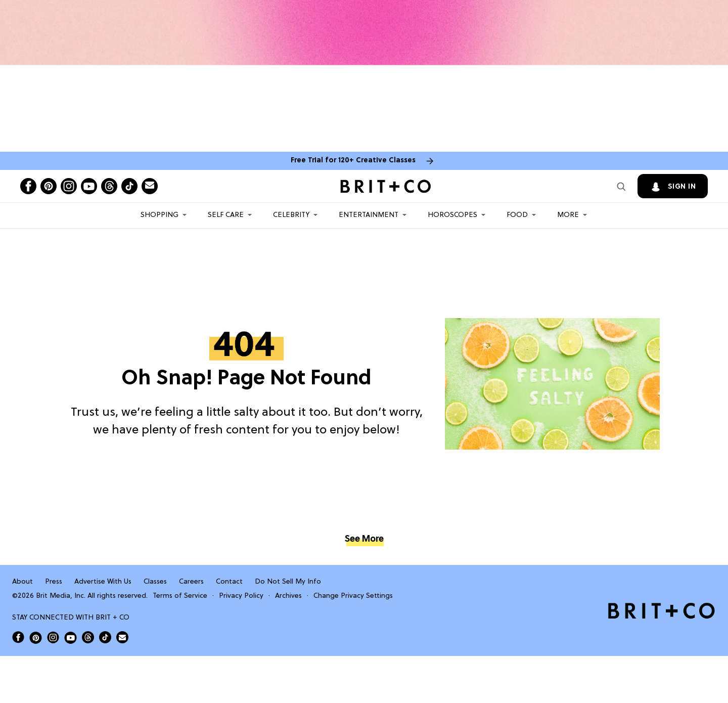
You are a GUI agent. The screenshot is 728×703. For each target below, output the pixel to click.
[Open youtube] (89, 186)
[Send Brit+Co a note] (150, 186)
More (568, 215)
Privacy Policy (241, 596)
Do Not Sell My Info (288, 582)
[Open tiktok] (129, 186)
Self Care (226, 215)
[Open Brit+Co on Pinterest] (36, 638)
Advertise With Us (103, 582)
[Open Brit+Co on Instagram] (53, 637)
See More (364, 539)
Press (54, 582)
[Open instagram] (69, 186)
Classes (155, 582)
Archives (288, 596)
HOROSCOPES (452, 215)
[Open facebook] (28, 186)
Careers (191, 582)
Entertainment (369, 215)
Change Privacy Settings (353, 596)
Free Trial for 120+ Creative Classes (353, 161)
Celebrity (291, 215)
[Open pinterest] (49, 186)
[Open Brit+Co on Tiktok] (105, 637)
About (22, 582)
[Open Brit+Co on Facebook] (18, 637)
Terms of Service (180, 596)
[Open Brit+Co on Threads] (88, 637)
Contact (229, 582)
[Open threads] (109, 186)
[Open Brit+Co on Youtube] (71, 638)
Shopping (160, 215)
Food (517, 215)
